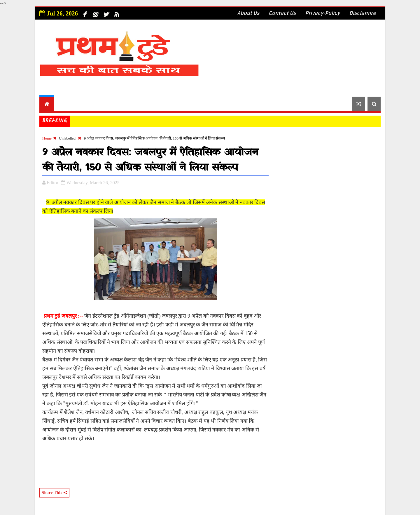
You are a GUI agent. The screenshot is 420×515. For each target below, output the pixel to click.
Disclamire (363, 13)
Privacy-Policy (322, 13)
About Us (248, 13)
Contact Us (282, 13)
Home (47, 138)
